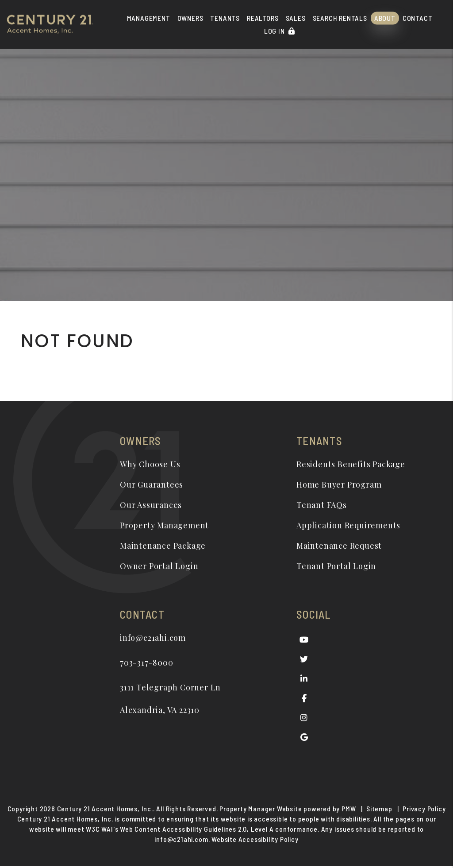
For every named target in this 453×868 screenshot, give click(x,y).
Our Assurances (151, 505)
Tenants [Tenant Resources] (225, 18)
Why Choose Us (150, 464)
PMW (349, 811)
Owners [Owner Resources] (190, 18)
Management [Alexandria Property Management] (149, 18)
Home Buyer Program (339, 484)
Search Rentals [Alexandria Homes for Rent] (340, 18)
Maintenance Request (339, 546)
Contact (418, 18)
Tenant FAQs (322, 505)
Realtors (263, 18)
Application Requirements (348, 525)
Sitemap (379, 811)
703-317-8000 (147, 663)
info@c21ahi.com (153, 638)
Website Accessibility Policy (255, 842)
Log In (280, 31)
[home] (50, 23)
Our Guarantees (152, 484)
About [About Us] (385, 18)
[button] (304, 640)
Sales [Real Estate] (296, 18)
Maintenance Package (163, 546)
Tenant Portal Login (336, 566)
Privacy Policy (424, 811)
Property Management (164, 525)
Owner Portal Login (159, 566)
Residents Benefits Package (351, 464)
